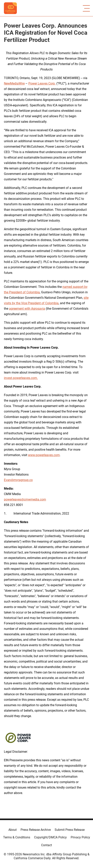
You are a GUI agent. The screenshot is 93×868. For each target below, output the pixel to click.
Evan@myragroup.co (18, 480)
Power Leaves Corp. (42, 83)
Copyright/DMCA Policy (50, 837)
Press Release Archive (36, 830)
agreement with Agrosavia (27, 309)
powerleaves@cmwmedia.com (25, 499)
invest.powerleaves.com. (21, 378)
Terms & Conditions (17, 837)
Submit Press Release (70, 830)
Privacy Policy (80, 837)
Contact (46, 845)
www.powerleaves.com (44, 455)
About (13, 830)
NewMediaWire (14, 83)
